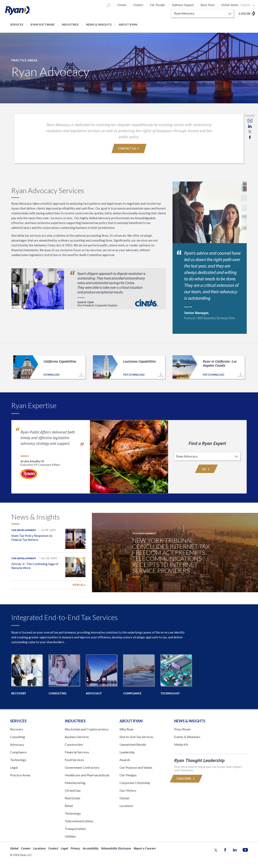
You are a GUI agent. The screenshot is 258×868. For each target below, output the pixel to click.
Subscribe (186, 779)
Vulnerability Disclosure (116, 848)
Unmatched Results (133, 744)
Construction (74, 744)
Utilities (70, 836)
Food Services (74, 760)
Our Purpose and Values (136, 767)
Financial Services (77, 752)
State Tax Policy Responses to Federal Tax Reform (32, 538)
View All (79, 585)
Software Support (183, 5)
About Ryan (128, 24)
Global (124, 798)
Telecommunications (79, 821)
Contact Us (129, 148)
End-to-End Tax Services (136, 737)
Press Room (182, 729)
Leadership (127, 752)
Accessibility (91, 848)
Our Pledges (128, 775)
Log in (244, 13)
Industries (70, 24)
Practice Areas (24, 60)
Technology (18, 760)
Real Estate (72, 798)
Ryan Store (208, 5)
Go (206, 469)
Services (17, 24)
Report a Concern (145, 848)
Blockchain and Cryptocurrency (87, 729)
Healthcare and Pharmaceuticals (87, 775)
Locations (126, 806)
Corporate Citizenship (135, 783)
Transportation (75, 829)
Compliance (18, 752)
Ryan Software (43, 24)
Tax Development (24, 530)
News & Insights (99, 24)
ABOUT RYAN (131, 721)
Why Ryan (126, 729)
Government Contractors (82, 767)
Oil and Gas (73, 790)
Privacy (75, 848)
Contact (138, 5)
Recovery (17, 729)
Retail (69, 806)
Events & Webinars (187, 737)
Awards (125, 760)
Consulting (18, 737)
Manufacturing (75, 783)
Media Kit (181, 744)
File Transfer (157, 5)
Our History (128, 790)
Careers (122, 5)
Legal (14, 767)
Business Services (77, 737)
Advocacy (17, 744)
